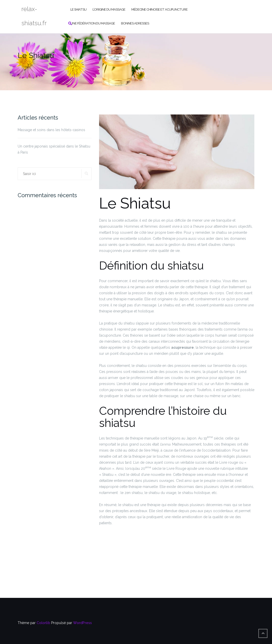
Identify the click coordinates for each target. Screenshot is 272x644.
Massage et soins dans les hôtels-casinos (51, 130)
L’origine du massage (109, 9)
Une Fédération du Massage (93, 23)
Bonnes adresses (135, 23)
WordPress (82, 623)
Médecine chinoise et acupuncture (159, 9)
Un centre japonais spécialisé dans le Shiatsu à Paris (54, 149)
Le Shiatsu (78, 9)
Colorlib (43, 623)
